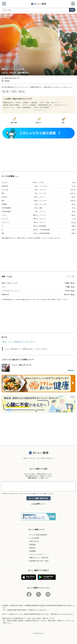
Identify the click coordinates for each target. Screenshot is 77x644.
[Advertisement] (38, 155)
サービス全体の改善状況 (38, 535)
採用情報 (33, 551)
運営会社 (33, 548)
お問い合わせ (32, 478)
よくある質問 (35, 504)
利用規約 (33, 544)
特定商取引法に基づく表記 (39, 561)
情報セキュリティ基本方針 (39, 558)
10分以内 (14, 92)
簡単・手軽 (5, 92)
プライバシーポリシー (37, 554)
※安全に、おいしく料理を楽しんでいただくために (18, 342)
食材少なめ (22, 92)
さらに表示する (39, 110)
